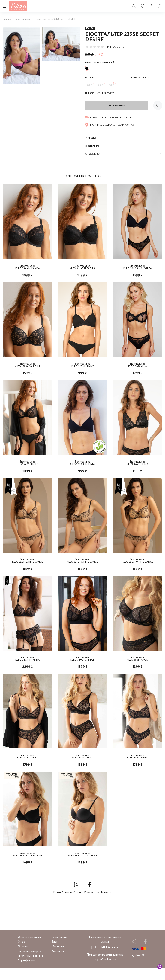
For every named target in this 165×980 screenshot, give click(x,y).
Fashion (90, 28)
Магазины (58, 959)
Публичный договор (31, 968)
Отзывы (23, 959)
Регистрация (59, 949)
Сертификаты (26, 973)
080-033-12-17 (107, 959)
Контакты (58, 963)
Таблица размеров (29, 963)
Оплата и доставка (30, 949)
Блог (54, 954)
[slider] (95, 47)
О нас (21, 954)
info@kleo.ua (108, 972)
